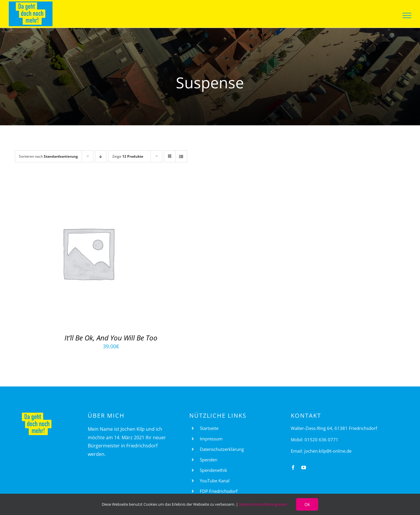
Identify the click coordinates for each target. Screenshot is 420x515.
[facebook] (293, 467)
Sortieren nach (48, 156)
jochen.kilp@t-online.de (328, 451)
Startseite (209, 428)
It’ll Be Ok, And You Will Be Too (111, 338)
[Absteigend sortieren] (101, 156)
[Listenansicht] (181, 156)
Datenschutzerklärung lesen (263, 504)
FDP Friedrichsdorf (219, 491)
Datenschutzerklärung (222, 449)
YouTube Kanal (215, 481)
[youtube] (304, 467)
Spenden (209, 460)
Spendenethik (213, 470)
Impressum (211, 439)
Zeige (128, 156)
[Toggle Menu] (407, 15)
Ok (307, 504)
